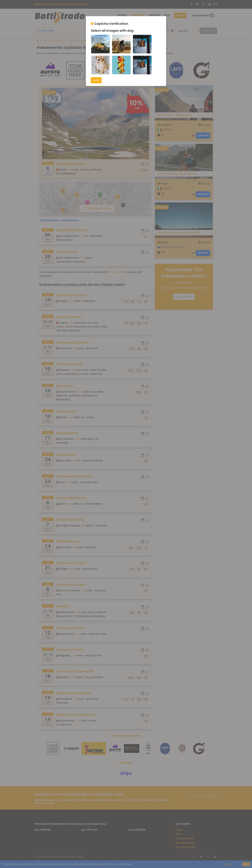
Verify (96, 80)
